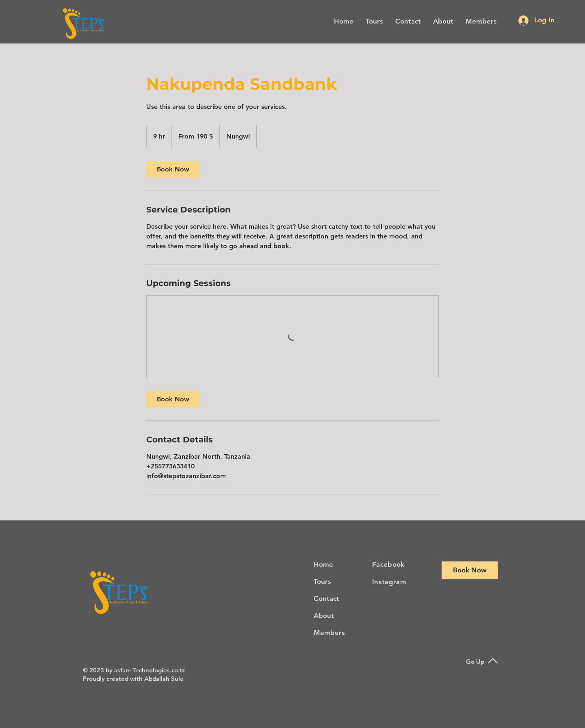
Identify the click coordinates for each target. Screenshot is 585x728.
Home (323, 564)
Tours (322, 581)
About (324, 615)
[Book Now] (470, 570)
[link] (173, 169)
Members (329, 633)
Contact (326, 598)
